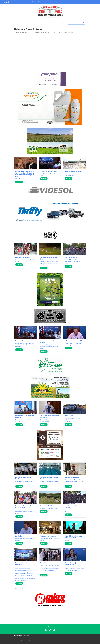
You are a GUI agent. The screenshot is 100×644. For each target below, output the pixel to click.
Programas (17, 2)
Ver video (19, 182)
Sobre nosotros (24, 2)
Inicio (13, 2)
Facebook (34, 2)
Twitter (47, 2)
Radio (30, 2)
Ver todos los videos (20, 588)
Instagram (41, 2)
